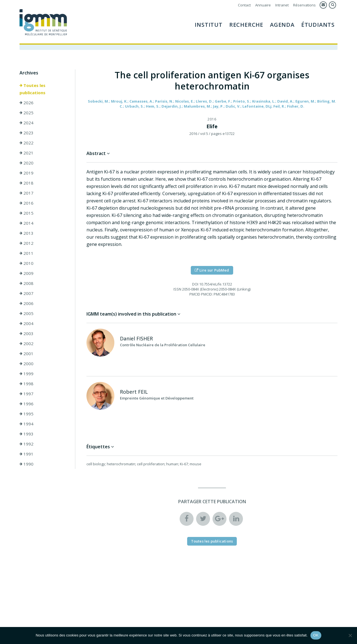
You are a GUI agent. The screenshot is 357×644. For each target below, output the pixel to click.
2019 (26, 174)
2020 (26, 164)
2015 (26, 214)
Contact (244, 5)
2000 (26, 364)
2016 (26, 204)
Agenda (282, 25)
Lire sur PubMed (212, 271)
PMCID (195, 295)
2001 (26, 354)
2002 (26, 344)
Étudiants (318, 25)
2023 (26, 134)
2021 (26, 154)
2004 (26, 324)
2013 (26, 234)
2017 (26, 194)
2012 (26, 244)
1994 (26, 425)
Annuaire (263, 5)
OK (316, 635)
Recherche (246, 25)
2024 (26, 124)
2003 (26, 334)
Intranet (282, 5)
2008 (26, 284)
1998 (26, 384)
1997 (26, 394)
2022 (26, 144)
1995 (26, 415)
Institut (208, 25)
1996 (26, 405)
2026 (26, 103)
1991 (26, 455)
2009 (26, 274)
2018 (26, 184)
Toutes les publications (32, 90)
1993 (26, 435)
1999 (26, 374)
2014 (26, 224)
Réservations (304, 5)
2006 (26, 304)
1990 (26, 465)
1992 (26, 445)
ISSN (177, 290)
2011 (26, 254)
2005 (26, 314)
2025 (26, 113)
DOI (195, 285)
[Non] (350, 635)
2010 (26, 264)
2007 (26, 294)
